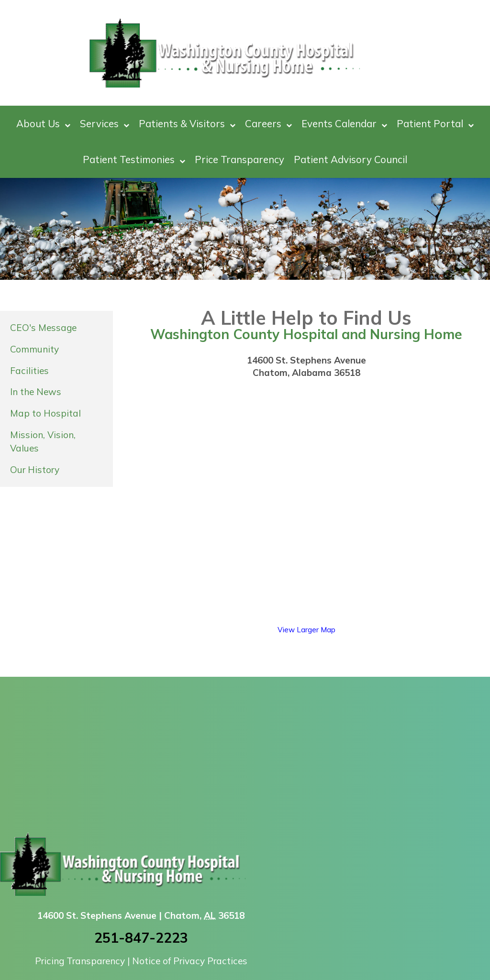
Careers (268, 124)
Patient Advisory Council (351, 159)
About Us (43, 124)
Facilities (29, 371)
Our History (35, 470)
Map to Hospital (45, 413)
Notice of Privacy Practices (190, 961)
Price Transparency (239, 159)
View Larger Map (306, 630)
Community (34, 349)
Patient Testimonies (134, 160)
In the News (36, 392)
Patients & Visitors (187, 124)
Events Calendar (344, 124)
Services (105, 124)
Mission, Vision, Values (43, 442)
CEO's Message (43, 328)
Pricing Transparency (80, 961)
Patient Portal (435, 124)
